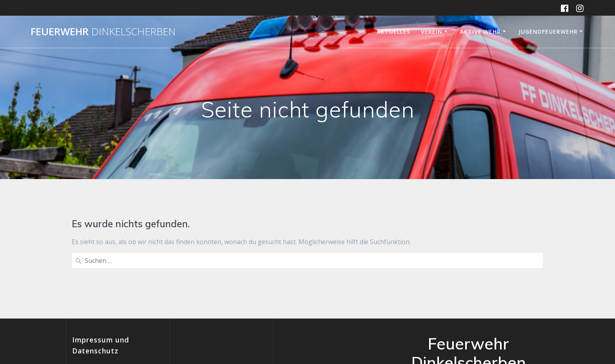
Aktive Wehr (480, 32)
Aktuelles (394, 32)
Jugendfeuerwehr (548, 32)
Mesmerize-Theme (481, 328)
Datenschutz (91, 313)
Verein (432, 32)
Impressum (89, 303)
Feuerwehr (103, 32)
